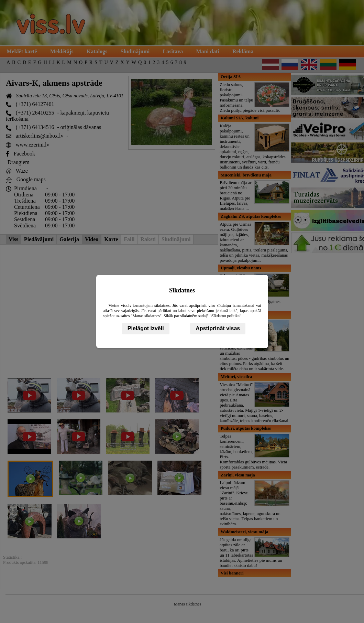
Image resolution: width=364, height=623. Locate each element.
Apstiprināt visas (218, 328)
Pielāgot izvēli (146, 328)
